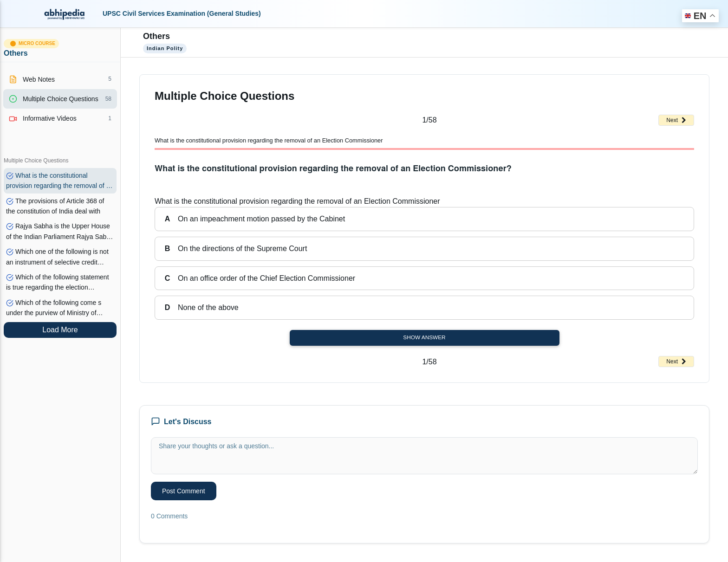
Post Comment (184, 491)
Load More (60, 330)
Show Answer (424, 337)
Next (676, 120)
